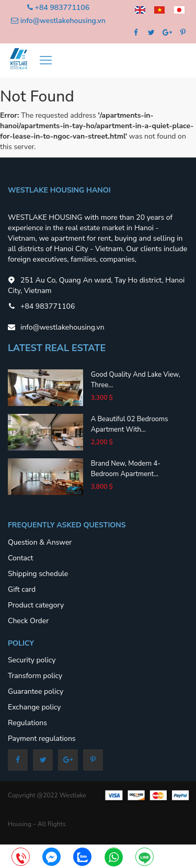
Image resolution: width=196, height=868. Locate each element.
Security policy (32, 660)
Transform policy (35, 676)
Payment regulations (42, 739)
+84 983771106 (62, 8)
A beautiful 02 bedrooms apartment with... (130, 424)
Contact (20, 558)
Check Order (28, 621)
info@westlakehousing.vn (63, 21)
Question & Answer (40, 542)
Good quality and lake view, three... (136, 380)
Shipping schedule (38, 574)
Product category (36, 605)
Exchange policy (34, 707)
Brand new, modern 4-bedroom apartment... (126, 469)
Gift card (22, 589)
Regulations (27, 723)
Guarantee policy (36, 691)
